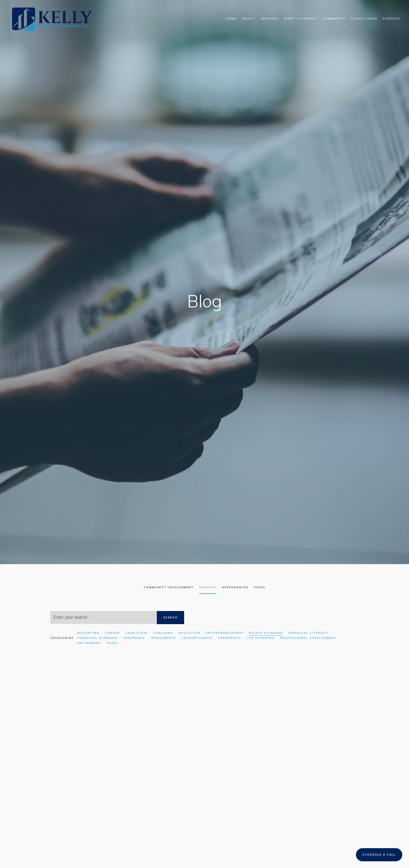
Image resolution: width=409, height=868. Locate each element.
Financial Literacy (308, 633)
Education (190, 633)
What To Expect (301, 19)
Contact (392, 19)
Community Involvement (169, 587)
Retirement (89, 643)
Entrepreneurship (225, 633)
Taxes (112, 643)
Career (112, 633)
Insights (208, 587)
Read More (61, 812)
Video (260, 587)
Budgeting (88, 633)
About (249, 19)
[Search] (103, 617)
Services (270, 19)
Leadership (230, 638)
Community (334, 19)
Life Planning (260, 638)
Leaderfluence (197, 638)
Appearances (235, 587)
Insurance (134, 638)
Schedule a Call (379, 854)
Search (170, 617)
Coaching (163, 633)
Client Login (364, 19)
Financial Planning (98, 638)
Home (231, 19)
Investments (163, 638)
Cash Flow (137, 633)
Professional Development (308, 638)
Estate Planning (266, 633)
